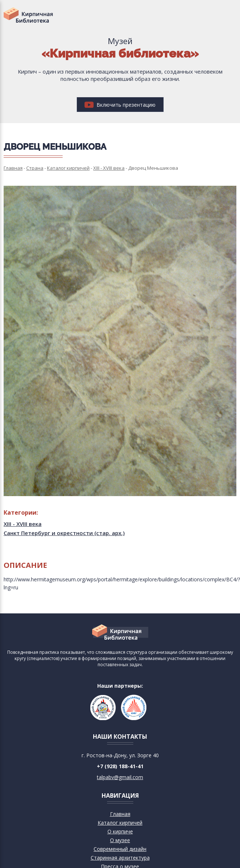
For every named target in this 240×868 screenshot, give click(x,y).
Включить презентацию (120, 105)
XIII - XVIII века (23, 524)
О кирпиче (120, 831)
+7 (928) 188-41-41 (120, 766)
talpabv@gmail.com (120, 777)
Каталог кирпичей (120, 823)
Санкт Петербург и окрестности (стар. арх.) (64, 533)
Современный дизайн (120, 849)
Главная (120, 814)
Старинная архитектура (120, 858)
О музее (120, 840)
